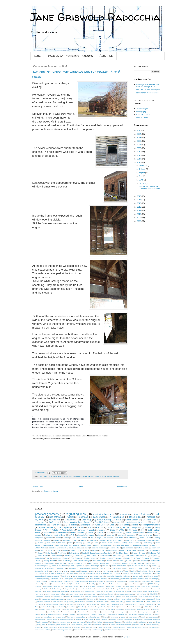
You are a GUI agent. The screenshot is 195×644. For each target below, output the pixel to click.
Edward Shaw (131, 538)
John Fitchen (91, 556)
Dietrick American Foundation (98, 579)
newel (98, 620)
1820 (41, 476)
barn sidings (122, 607)
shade (106, 625)
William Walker (40, 548)
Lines (112, 525)
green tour (111, 535)
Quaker (68, 597)
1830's (90, 527)
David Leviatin (81, 579)
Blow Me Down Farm (97, 576)
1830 (79, 550)
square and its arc (145, 535)
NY (48, 558)
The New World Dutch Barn (134, 602)
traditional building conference (62, 630)
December (144, 166)
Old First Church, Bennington (148, 90)
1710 (139, 568)
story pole (77, 627)
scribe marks (97, 625)
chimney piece (129, 609)
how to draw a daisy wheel (76, 617)
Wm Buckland (60, 607)
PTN (46, 530)
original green (56, 525)
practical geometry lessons (136, 522)
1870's (96, 543)
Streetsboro (89, 602)
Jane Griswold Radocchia (95, 17)
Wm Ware (130, 540)
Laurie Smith (124, 525)
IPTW (83, 586)
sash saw (87, 625)
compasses (40, 522)
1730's (58, 538)
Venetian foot (81, 604)
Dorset (40, 553)
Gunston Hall (48, 545)
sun (95, 627)
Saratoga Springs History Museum (53, 599)
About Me (106, 56)
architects (112, 607)
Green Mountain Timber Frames (75, 476)
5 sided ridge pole (94, 573)
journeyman (114, 617)
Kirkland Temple (57, 589)
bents (115, 561)
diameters (93, 563)
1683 (126, 568)
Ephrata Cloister (40, 581)
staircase (38, 627)
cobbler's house (154, 540)
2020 (139, 148)
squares (154, 566)
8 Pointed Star (108, 573)
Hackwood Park (154, 553)
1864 (127, 571)
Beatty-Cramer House (110, 543)
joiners (106, 617)
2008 (139, 221)
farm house (51, 543)
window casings (98, 630)
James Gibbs (100, 525)
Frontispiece (110, 581)
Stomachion (79, 602)
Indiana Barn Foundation (96, 586)
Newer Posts (38, 487)
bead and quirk (98, 561)
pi (51, 622)
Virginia (135, 525)
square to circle (138, 625)
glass (156, 614)
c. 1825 (146, 607)
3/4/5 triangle (54, 522)
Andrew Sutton (146, 573)
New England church (151, 591)
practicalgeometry (130, 622)
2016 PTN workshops (58, 573)
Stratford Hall (45, 540)
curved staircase (68, 612)
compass (82, 530)
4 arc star (82, 573)
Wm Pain (66, 561)
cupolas (58, 612)
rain (39, 625)
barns (154, 522)
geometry (124, 514)
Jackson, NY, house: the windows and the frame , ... (149, 189)
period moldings (43, 622)
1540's (58, 550)
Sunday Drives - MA (116, 602)
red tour (148, 527)
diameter (101, 535)
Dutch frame (52, 476)
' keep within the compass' (88, 568)
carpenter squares (45, 527)
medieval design (52, 620)
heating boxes (48, 617)
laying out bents (133, 617)
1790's (121, 530)
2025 (139, 130)
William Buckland (47, 607)
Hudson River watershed (135, 533)
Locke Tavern (152, 533)
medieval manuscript (67, 620)
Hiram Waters (43, 556)
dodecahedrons (81, 612)
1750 (151, 568)
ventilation (73, 568)
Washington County (118, 604)
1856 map (86, 520)
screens (105, 566)
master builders (152, 563)
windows (116, 476)
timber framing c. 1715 (42, 630)
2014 (139, 200)
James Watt (79, 556)
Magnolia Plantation (121, 589)
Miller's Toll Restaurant (60, 591)
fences (65, 614)
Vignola (84, 540)
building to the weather (151, 525)
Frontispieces (121, 581)
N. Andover (108, 591)
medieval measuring (99, 548)
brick (122, 561)
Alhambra (126, 573)
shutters (139, 548)
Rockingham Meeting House (55, 535)
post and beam (128, 548)
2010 (139, 214)
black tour (52, 548)
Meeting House (145, 538)
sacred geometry (76, 625)
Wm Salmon (72, 607)
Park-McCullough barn (132, 527)
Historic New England (71, 586)
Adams (118, 573)
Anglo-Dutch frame (104, 538)
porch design (109, 622)
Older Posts (122, 487)
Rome (119, 597)
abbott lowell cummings (81, 561)
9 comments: (40, 473)
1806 (93, 571)
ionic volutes (138, 563)
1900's (158, 571)
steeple (46, 627)
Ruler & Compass (130, 597)
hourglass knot (60, 617)
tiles (145, 627)
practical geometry (47, 514)
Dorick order (125, 579)
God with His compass (79, 584)
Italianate (68, 556)
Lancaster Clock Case (86, 589)
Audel (102, 550)
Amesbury (135, 573)
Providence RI (58, 597)
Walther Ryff (105, 604)
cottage (71, 563)
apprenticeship (101, 607)
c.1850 (79, 548)
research (151, 517)
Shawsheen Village (105, 599)
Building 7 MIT (127, 543)
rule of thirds (56, 517)
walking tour (55, 520)
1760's (59, 571)
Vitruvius (93, 540)
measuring (71, 520)
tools (43, 550)
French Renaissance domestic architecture (89, 581)
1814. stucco (107, 571)
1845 (121, 571)
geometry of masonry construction (140, 614)
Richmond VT (77, 597)
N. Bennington (117, 517)
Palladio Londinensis (106, 594)
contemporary (49, 563)
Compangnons (69, 579)
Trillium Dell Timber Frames (55, 604)
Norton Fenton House (76, 594)
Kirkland (46, 589)
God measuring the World (60, 584)
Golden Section (132, 520)
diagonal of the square (86, 535)
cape (136, 561)
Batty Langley (112, 550)
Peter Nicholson (68, 530)
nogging (98, 476)
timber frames (153, 627)
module (92, 530)
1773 (65, 571)
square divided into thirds (139, 566)
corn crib (155, 609)
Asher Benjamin (142, 514)
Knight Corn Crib (70, 589)
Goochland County (122, 553)
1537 (107, 568)
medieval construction (60, 566)
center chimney (99, 609)
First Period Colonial (56, 581)
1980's (95, 550)
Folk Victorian (74, 553)
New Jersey (39, 594)
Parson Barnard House (103, 545)
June (141, 180)
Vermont (154, 545)
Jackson (91, 476)
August (142, 173)
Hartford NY (118, 533)
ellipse (43, 614)
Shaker (128, 558)
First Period (62, 553)
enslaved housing (54, 614)
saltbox (100, 533)
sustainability (78, 527)
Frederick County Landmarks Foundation (97, 553)
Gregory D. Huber (139, 553)
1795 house (132, 530)
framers (93, 614)
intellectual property (94, 617)
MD (106, 589)
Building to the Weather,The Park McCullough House (148, 86)
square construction (119, 566)
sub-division (87, 627)
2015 (139, 196)
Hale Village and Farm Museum (68, 545)
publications (142, 622)
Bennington (86, 525)
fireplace (73, 614)
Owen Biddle (135, 517)
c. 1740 (71, 535)
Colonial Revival (56, 579)
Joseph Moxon (129, 586)
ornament (113, 620)
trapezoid (77, 630)
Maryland (154, 556)
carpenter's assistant (55, 609)
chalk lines (110, 609)
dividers (40, 543)
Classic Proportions (41, 579)
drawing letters (133, 612)
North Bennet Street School (56, 594)
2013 (139, 203)
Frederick (69, 581)
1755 (53, 571)
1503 (101, 568)
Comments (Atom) (51, 491)
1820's (88, 543)
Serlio (119, 520)
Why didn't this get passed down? (111, 540)
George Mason (147, 581)
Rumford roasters (106, 558)
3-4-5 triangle (71, 525)
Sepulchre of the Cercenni (75, 599)
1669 (120, 568)
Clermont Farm (154, 550)
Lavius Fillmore (113, 527)
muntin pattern (88, 620)
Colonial (100, 527)
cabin (87, 548)
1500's (50, 550)
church (91, 533)
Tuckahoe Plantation (70, 540)
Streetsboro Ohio (101, 602)
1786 (71, 571)
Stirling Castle (68, 602)
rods (44, 625)
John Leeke (117, 556)
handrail (38, 617)
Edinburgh (154, 579)
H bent (137, 584)
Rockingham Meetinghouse (147, 93)
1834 (115, 571)
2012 (139, 207)
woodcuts (123, 630)
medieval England (42, 566)
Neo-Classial (57, 558)
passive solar (114, 548)
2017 (139, 159)
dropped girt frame (147, 612)
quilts (151, 622)
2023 (139, 138)
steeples (54, 627)
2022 (139, 141)
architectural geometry (104, 514)
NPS (128, 591)
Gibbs (47, 584)
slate (147, 548)
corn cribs (61, 563)
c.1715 (71, 548)
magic (143, 617)
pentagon (138, 620)
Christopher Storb (152, 576)
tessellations (61, 568)
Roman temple (110, 597)
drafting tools (105, 563)
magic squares (153, 617)
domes (91, 612)
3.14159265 (72, 573)
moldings (79, 543)
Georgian (83, 517)
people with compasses (127, 535)
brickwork (63, 548)
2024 (139, 134)
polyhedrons (98, 622)
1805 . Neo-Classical (79, 538)
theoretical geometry (134, 627)
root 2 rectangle (93, 566)
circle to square (63, 527)
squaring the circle (152, 625)
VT (59, 561)
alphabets (91, 607)
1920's (87, 550)
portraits (119, 622)
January (143, 183)
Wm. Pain (82, 607)
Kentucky (38, 589)
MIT (111, 589)
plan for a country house (62, 622)
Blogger (127, 637)
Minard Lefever (75, 591)
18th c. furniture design (146, 571)
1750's (65, 550)
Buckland (143, 550)
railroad (158, 622)
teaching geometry (119, 627)
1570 (113, 568)
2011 (139, 210)
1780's (113, 530)
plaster (90, 622)
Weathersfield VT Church (135, 604)
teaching (107, 627)
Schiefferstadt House (122, 545)
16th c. (132, 568)
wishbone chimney (111, 630)
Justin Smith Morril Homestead (147, 586)
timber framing (107, 476)
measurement (40, 620)
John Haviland (104, 556)
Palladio (55, 530)
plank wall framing (79, 622)
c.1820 (43, 609)
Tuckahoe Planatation (140, 545)
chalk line (144, 561)
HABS (144, 584)
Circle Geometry (143, 115)
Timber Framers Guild (153, 602)
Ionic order (111, 586)
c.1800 (129, 561)
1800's (66, 538)
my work (39, 520)
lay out (123, 617)
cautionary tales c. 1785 (84, 609)
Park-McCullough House (124, 594)
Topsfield (40, 604)
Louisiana (99, 589)
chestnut (119, 609)
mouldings (102, 530)
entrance (117, 522)
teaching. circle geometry (44, 568)
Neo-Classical (137, 591)
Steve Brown (57, 602)
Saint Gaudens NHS (145, 597)
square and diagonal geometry (121, 625)
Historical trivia (56, 556)
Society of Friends (154, 599)
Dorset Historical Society (140, 579)
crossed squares (40, 612)
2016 (139, 163)
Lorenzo (38, 535)
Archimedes (66, 576)
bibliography (141, 112)
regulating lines (76, 514)
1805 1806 (85, 571)
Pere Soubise (76, 558)
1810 (98, 571)
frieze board (103, 614)
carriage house (69, 609)
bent (45, 476)
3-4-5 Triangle (142, 108)
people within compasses (152, 620)
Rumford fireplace (90, 558)
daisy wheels (81, 563)
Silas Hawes (141, 599)
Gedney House (134, 581)
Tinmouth (57, 540)
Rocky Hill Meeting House (93, 597)
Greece (130, 584)
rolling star (51, 625)
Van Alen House (61, 533)
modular (79, 620)
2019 (139, 152)
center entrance (78, 533)
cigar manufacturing (143, 609)
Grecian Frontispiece (118, 584)
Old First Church (149, 520)
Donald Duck (114, 579)
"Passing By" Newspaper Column (70, 56)
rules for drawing (63, 625)
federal (60, 476)
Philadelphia (153, 594)
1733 (145, 568)
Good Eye (92, 584)
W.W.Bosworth (93, 604)
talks (100, 627)
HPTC (151, 584)
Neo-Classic (87, 545)
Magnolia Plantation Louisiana (140, 589)
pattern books (41, 525)
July (141, 176)
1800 (77, 571)
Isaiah (119, 586)
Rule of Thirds (142, 118)
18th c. (133, 571)
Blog (37, 56)
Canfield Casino (138, 576)
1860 (143, 530)
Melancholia (39, 558)
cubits (51, 612)
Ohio (66, 558)
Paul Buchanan (141, 594)
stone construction (65, 627)
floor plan (62, 543)
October (143, 169)
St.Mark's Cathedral (44, 602)
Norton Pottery (91, 594)
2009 (139, 218)
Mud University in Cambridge (92, 591)
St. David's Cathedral (141, 558)
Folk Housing (147, 543)
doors (98, 612)
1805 (73, 550)
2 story (40, 573)
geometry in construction (118, 614)
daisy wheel (99, 517)
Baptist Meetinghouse (80, 576)
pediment (81, 566)
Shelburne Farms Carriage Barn (124, 599)
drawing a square (120, 612)
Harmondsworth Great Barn (52, 586)
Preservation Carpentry (43, 597)
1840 (92, 538)
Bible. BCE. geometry (128, 550)
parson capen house (126, 620)
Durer (137, 543)
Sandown (119, 558)
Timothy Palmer (49, 561)
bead (131, 607)
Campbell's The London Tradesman (118, 576)
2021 (139, 145)
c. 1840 (154, 607)
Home (80, 487)
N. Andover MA (119, 591)
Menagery (47, 591)
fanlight (115, 563)
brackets (138, 607)
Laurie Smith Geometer (133, 556)
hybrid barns (126, 563)
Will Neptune (151, 604)
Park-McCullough (102, 522)
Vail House (70, 604)
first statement (83, 614)
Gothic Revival (103, 584)
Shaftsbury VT (91, 599)
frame (71, 543)
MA (146, 556)
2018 (139, 155)
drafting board (107, 612)
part (72, 566)
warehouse (86, 630)
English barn (50, 553)
